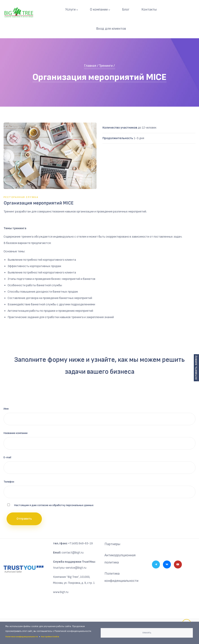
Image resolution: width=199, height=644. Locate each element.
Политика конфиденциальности (121, 577)
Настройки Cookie (50, 637)
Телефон (9, 482)
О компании (100, 10)
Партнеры (112, 544)
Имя (6, 409)
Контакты (149, 9)
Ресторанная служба (21, 197)
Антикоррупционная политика (120, 559)
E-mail (7, 457)
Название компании (16, 433)
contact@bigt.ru (73, 553)
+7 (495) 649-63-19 (80, 543)
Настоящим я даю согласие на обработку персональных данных (54, 505)
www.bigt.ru (61, 592)
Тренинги (106, 66)
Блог (126, 9)
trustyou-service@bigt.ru (70, 568)
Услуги (72, 10)
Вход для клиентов (111, 29)
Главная (90, 66)
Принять (147, 633)
